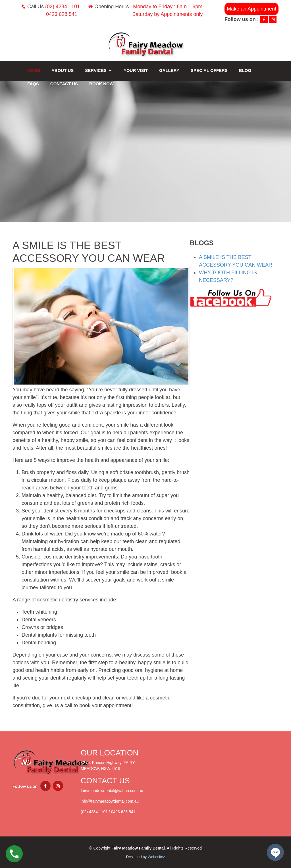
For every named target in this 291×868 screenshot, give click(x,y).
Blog (245, 70)
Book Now (101, 84)
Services (96, 70)
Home (34, 70)
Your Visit (136, 70)
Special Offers (209, 70)
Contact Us (64, 84)
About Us (63, 70)
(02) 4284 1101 (63, 7)
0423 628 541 (62, 14)
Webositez (156, 857)
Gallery (169, 70)
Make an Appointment (251, 9)
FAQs (33, 84)
